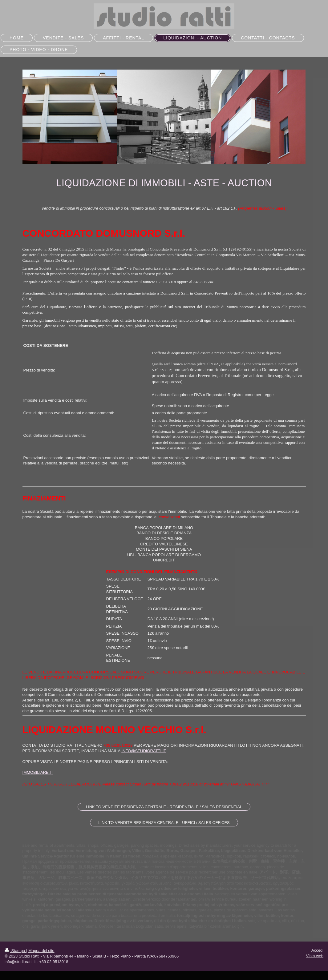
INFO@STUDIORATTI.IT (144, 751)
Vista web (315, 956)
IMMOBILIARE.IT (38, 772)
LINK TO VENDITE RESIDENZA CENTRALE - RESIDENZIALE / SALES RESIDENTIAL (164, 807)
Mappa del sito (41, 951)
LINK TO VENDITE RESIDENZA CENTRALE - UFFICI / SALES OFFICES (164, 823)
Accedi (317, 950)
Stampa (15, 951)
